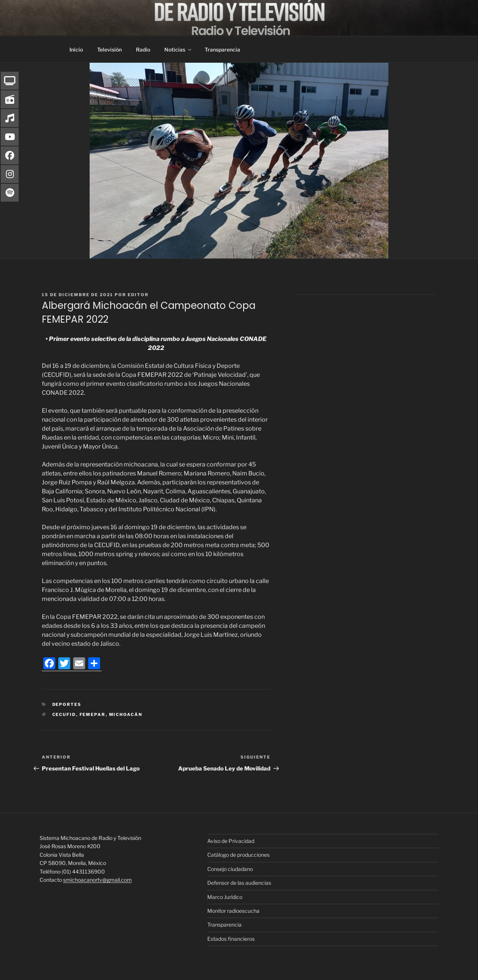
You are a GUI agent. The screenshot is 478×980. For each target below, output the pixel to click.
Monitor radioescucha (233, 911)
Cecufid (64, 714)
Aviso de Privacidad (231, 841)
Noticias (178, 49)
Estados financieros (231, 939)
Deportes (67, 704)
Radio (143, 49)
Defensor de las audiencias (239, 883)
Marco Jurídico (225, 897)
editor (138, 295)
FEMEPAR (93, 714)
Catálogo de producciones (238, 855)
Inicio (76, 49)
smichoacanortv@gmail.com (97, 880)
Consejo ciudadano (230, 869)
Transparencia (222, 49)
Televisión (109, 49)
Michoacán (126, 714)
